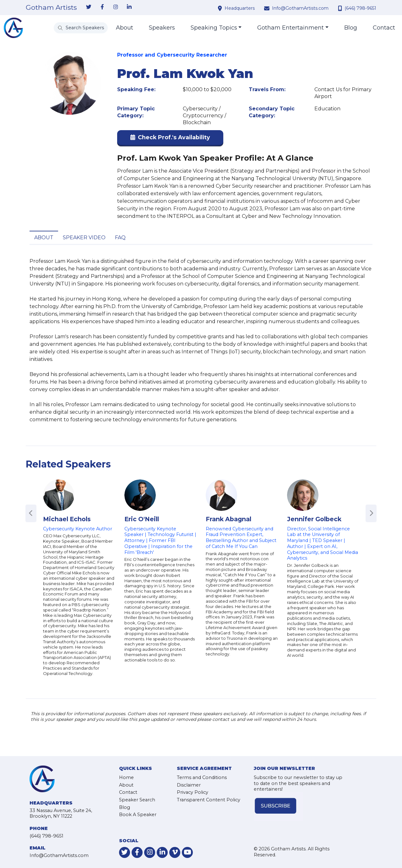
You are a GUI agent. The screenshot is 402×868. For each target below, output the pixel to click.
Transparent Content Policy (209, 800)
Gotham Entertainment (291, 28)
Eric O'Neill (142, 519)
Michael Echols (67, 519)
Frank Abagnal (228, 519)
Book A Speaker (138, 815)
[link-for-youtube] (187, 852)
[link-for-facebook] (102, 7)
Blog (351, 28)
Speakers (162, 28)
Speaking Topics (214, 28)
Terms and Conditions (202, 777)
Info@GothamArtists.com (300, 8)
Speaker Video (84, 238)
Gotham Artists (51, 8)
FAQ (120, 238)
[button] (170, 139)
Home (126, 777)
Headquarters (240, 8)
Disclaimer (189, 785)
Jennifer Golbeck (314, 519)
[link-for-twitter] (89, 7)
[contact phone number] (341, 8)
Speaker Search (137, 800)
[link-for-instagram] (116, 7)
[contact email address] (268, 8)
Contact (384, 28)
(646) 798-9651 (360, 8)
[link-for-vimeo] (175, 852)
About (125, 28)
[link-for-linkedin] (129, 7)
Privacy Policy (193, 792)
